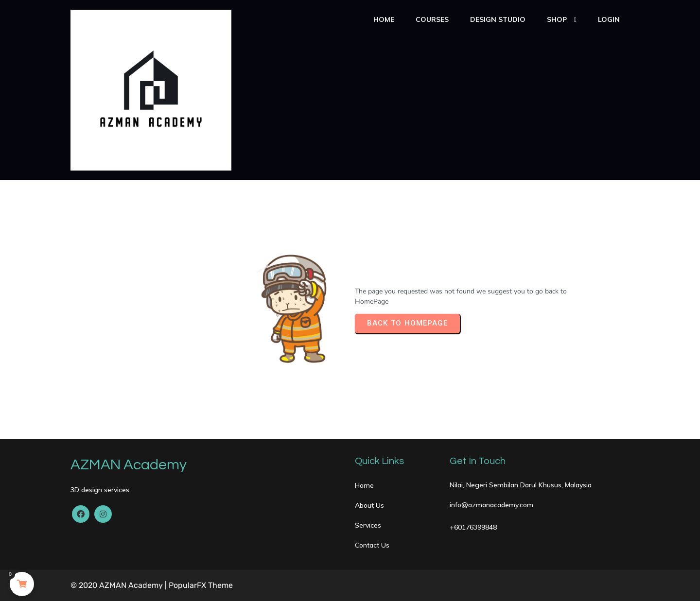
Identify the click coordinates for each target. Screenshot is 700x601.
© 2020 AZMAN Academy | (120, 585)
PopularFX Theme (201, 585)
